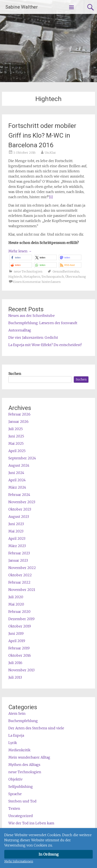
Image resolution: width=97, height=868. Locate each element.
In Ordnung (49, 854)
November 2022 (22, 568)
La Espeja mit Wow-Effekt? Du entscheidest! (45, 345)
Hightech (15, 277)
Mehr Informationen (19, 861)
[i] (51, 197)
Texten (14, 808)
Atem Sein (17, 713)
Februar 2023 (19, 553)
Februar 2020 (19, 612)
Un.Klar (50, 153)
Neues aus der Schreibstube (32, 316)
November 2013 (21, 670)
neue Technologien (28, 271)
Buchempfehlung (23, 721)
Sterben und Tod (22, 801)
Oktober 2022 (20, 575)
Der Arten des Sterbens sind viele (36, 728)
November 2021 (22, 590)
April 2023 (17, 538)
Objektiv (15, 779)
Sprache (15, 794)
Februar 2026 (19, 414)
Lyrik (13, 743)
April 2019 (17, 641)
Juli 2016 (15, 663)
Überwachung (76, 277)
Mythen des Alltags (24, 765)
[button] (21, 257)
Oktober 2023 (20, 509)
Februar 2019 (19, 648)
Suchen (15, 374)
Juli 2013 (15, 677)
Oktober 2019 (20, 626)
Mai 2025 (16, 443)
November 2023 (22, 502)
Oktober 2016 (20, 655)
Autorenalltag (20, 330)
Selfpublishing (21, 787)
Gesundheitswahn (66, 271)
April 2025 (17, 451)
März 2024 (17, 487)
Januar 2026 (18, 422)
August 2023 (19, 517)
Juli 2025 (16, 429)
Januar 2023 (18, 560)
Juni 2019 (16, 633)
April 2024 (17, 480)
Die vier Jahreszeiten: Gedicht (33, 337)
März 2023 (17, 546)
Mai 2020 (16, 604)
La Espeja (16, 735)
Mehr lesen (20, 251)
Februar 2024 (19, 495)
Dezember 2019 (21, 619)
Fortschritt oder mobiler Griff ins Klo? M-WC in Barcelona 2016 (42, 135)
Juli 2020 (16, 597)
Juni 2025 (16, 436)
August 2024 (19, 465)
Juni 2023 (16, 524)
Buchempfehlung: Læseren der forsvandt (43, 323)
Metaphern (32, 277)
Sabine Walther (22, 7)
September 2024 (22, 458)
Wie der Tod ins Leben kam (31, 823)
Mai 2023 (16, 531)
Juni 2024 (16, 473)
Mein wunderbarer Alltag (29, 757)
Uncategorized (21, 816)
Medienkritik (19, 750)
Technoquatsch (53, 277)
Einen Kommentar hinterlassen (37, 282)
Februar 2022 (19, 582)
